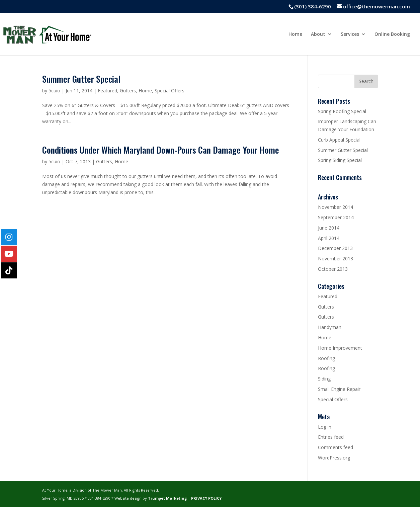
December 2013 (335, 248)
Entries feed (331, 437)
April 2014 (329, 238)
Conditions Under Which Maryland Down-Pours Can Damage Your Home (161, 150)
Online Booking (392, 34)
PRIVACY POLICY (206, 498)
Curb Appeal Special (339, 140)
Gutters (128, 91)
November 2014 (335, 207)
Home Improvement (340, 348)
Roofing (326, 358)
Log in (325, 427)
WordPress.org (334, 458)
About (318, 34)
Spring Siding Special (340, 160)
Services (350, 34)
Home (295, 34)
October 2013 (333, 269)
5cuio (54, 91)
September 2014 (336, 217)
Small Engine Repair (339, 389)
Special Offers (170, 91)
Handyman (330, 327)
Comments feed (335, 447)
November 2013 (335, 259)
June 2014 (329, 228)
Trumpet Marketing (167, 498)
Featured (107, 91)
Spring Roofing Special (342, 111)
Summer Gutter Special (81, 79)
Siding (324, 379)
